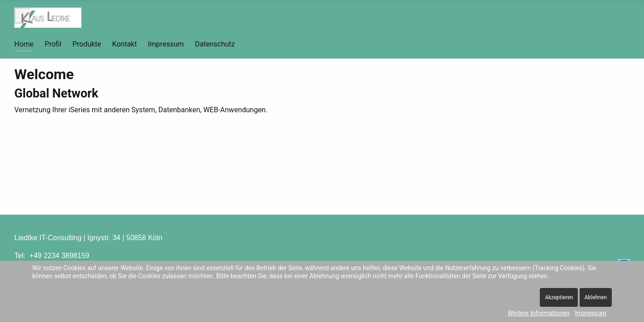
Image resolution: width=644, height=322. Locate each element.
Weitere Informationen (538, 313)
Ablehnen (596, 297)
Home (24, 44)
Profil (53, 44)
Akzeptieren (559, 297)
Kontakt (125, 44)
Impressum (166, 44)
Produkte (87, 44)
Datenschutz (215, 44)
